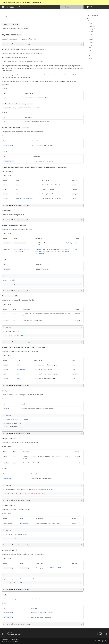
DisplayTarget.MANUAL (47, 613)
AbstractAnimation (20, 243)
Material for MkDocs (14, 642)
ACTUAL (75, 198)
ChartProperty (25, 568)
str (17, 185)
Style (39, 245)
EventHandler (8, 478)
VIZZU (74, 185)
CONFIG (52, 568)
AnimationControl (9, 161)
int (29, 249)
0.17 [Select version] (18, 7)
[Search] (72, 7)
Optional (17, 249)
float (16, 252)
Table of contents (92, 16)
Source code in (18, 44)
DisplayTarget (25, 198)
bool (5, 98)
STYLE (59, 568)
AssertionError (8, 146)
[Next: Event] (102, 634)
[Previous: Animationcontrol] (12, 634)
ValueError (7, 269)
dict (20, 252)
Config (70, 243)
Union (18, 198)
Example (8, 276)
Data (66, 243)
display (34, 613)
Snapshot (6, 409)
